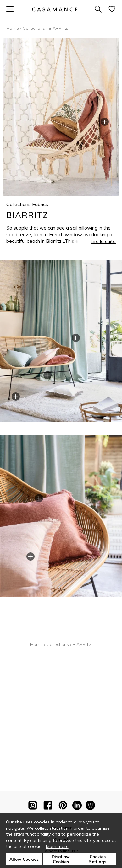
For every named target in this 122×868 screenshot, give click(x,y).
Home (13, 28)
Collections (34, 28)
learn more (57, 846)
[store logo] (55, 9)
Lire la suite (103, 241)
